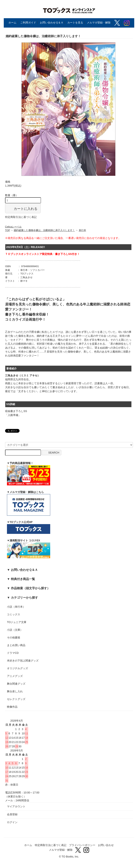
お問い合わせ (106, 845)
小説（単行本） (16, 607)
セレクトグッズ (16, 699)
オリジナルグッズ (17, 668)
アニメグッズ (15, 676)
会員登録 (12, 814)
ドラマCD (13, 653)
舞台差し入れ (15, 691)
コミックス (14, 614)
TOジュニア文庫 (17, 622)
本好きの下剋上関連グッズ (23, 661)
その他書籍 (14, 637)
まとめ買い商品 (16, 645)
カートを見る (75, 23)
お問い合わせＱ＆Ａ (52, 23)
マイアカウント (16, 806)
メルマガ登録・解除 (99, 23)
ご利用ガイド (28, 23)
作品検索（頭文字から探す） (30, 588)
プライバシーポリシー (82, 845)
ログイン (12, 822)
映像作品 (12, 707)
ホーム (12, 23)
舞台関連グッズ (16, 684)
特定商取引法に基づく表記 (21, 217)
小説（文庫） (15, 630)
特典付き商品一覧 (23, 579)
